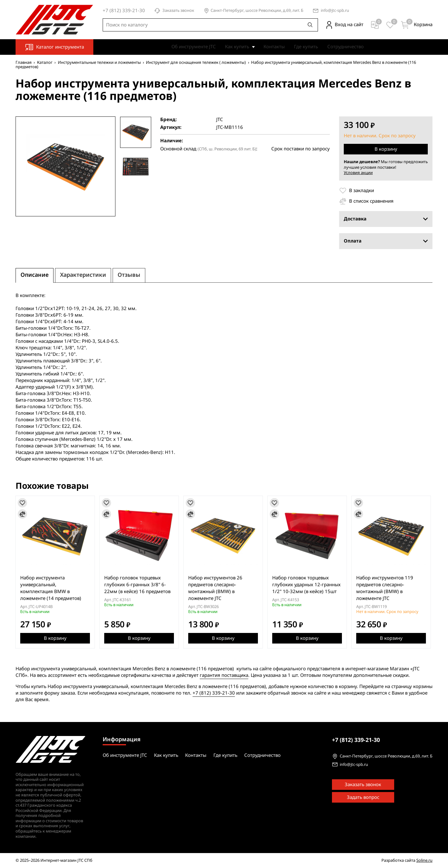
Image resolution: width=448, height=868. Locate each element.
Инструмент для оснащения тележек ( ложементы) (196, 62)
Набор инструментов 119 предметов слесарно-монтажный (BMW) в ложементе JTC (386, 588)
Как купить (237, 47)
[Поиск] (310, 25)
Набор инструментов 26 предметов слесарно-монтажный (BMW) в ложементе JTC (216, 588)
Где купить (306, 47)
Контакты (274, 47)
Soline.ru (424, 860)
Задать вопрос (363, 797)
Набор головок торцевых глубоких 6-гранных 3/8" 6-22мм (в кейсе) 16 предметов (138, 585)
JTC (219, 120)
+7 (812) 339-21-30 (214, 693)
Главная (24, 62)
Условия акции (358, 173)
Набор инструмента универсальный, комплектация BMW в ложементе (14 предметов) (51, 588)
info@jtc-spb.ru (335, 11)
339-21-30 (356, 740)
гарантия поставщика (224, 675)
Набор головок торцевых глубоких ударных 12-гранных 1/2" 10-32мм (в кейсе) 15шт (308, 585)
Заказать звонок (174, 11)
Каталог (45, 62)
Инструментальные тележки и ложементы (99, 62)
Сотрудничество (345, 47)
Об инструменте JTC (194, 47)
